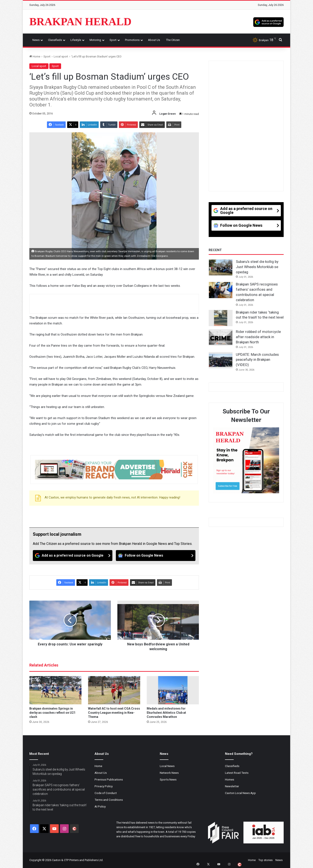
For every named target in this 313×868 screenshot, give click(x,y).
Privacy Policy (104, 786)
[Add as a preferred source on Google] (268, 22)
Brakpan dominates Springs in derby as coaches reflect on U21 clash (52, 713)
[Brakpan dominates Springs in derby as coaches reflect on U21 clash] (55, 690)
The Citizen (173, 40)
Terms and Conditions (109, 800)
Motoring (95, 40)
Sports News (168, 779)
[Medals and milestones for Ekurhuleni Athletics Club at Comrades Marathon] (173, 690)
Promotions (132, 40)
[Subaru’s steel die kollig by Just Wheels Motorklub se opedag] (221, 267)
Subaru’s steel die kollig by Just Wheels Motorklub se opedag (257, 267)
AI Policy (100, 806)
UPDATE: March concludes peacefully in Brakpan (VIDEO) (257, 360)
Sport (113, 40)
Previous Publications (109, 779)
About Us (154, 40)
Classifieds (55, 40)
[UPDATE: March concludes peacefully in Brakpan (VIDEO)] (221, 360)
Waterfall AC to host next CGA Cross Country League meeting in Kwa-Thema (114, 713)
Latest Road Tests (237, 773)
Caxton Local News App (240, 793)
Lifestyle (76, 40)
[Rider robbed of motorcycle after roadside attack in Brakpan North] (221, 337)
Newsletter (232, 786)
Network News (169, 773)
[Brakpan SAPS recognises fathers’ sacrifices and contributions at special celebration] (221, 290)
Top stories (266, 860)
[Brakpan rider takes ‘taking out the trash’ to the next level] (221, 318)
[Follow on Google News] (156, 556)
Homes (230, 779)
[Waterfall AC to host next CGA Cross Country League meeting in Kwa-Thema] (114, 690)
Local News (167, 766)
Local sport (61, 56)
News (36, 40)
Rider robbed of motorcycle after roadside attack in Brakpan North (258, 337)
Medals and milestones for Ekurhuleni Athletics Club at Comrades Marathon (166, 713)
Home (35, 56)
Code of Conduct (106, 793)
